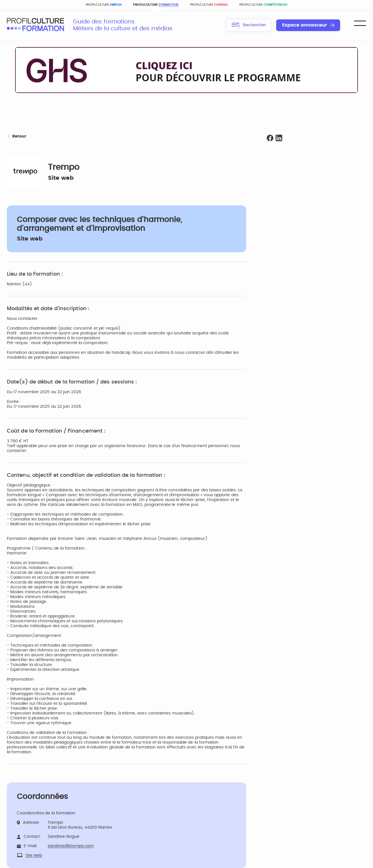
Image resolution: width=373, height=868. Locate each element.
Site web (61, 178)
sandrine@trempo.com (71, 846)
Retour (17, 137)
